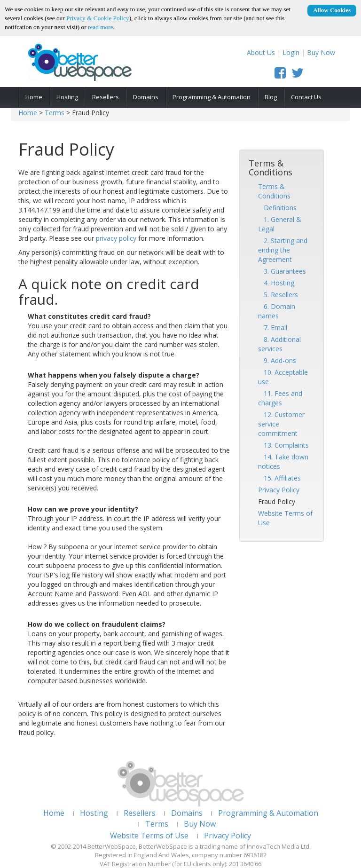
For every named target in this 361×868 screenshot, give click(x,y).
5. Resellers (278, 295)
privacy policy (116, 238)
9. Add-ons (277, 360)
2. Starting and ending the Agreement (283, 250)
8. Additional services (279, 344)
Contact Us (306, 97)
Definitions (277, 208)
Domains (146, 97)
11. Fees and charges (280, 398)
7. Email (273, 327)
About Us (261, 52)
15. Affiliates (279, 478)
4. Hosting (276, 283)
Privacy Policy (279, 490)
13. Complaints (283, 445)
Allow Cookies (332, 10)
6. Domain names (277, 311)
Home (34, 97)
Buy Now (321, 52)
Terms (55, 113)
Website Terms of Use (149, 836)
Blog (271, 97)
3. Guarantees (282, 271)
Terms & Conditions (274, 191)
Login (291, 52)
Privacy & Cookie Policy (98, 18)
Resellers (106, 97)
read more (101, 27)
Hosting (67, 97)
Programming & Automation (212, 97)
